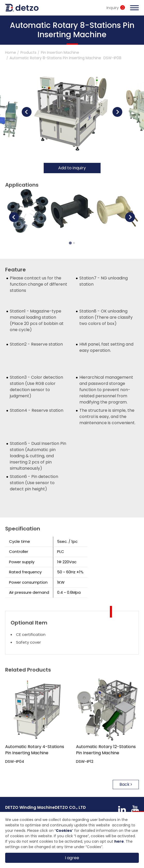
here (119, 841)
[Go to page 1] (70, 243)
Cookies (64, 831)
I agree (72, 858)
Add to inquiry (72, 168)
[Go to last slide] (27, 112)
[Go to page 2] (74, 243)
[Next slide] (117, 112)
